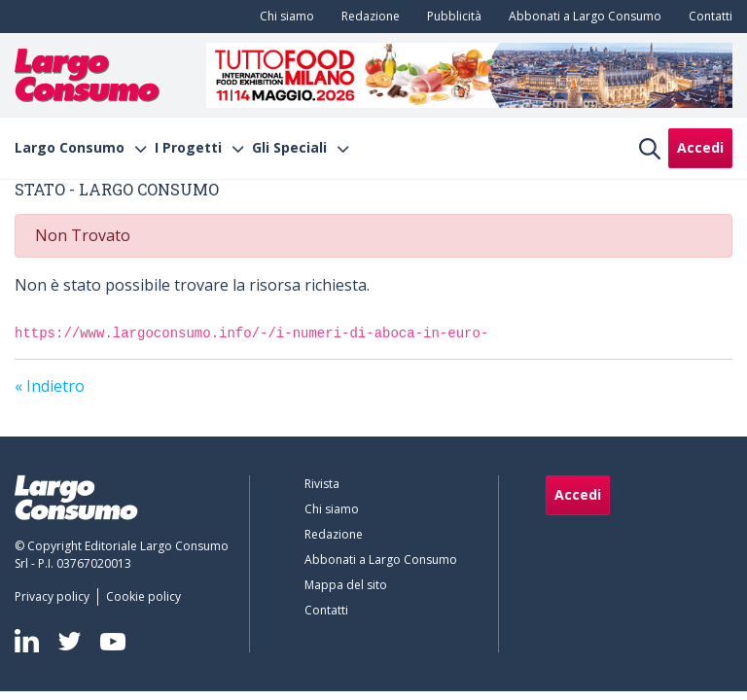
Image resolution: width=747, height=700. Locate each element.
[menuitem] (283, 17)
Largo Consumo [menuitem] (70, 148)
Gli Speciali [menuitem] (289, 148)
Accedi (700, 147)
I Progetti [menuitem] (188, 148)
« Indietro (50, 386)
